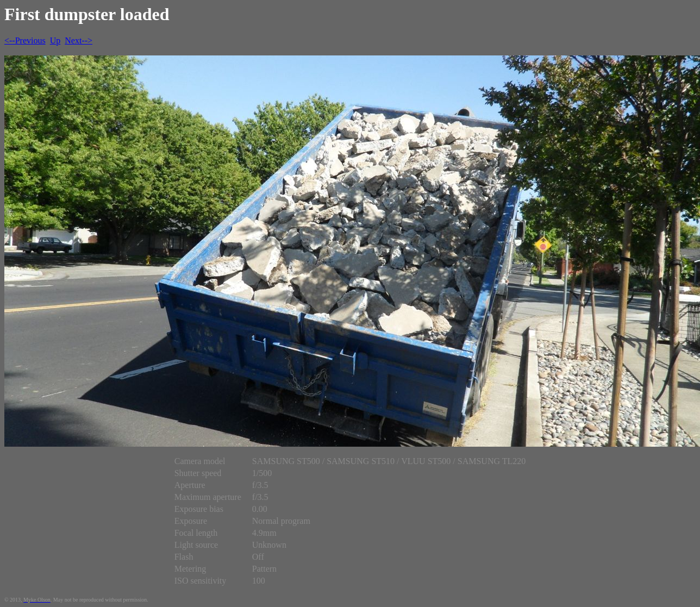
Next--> (79, 40)
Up (55, 40)
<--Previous (25, 40)
